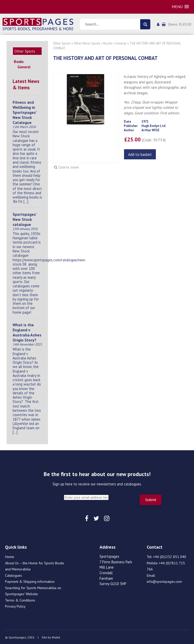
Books (19, 61)
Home (10, 556)
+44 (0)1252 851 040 (170, 556)
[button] (180, 7)
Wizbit (56, 637)
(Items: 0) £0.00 (180, 24)
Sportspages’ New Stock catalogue (25, 219)
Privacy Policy (15, 606)
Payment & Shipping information (30, 581)
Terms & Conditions (20, 599)
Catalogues (14, 575)
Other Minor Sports (87, 43)
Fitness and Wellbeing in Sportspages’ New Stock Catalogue (25, 112)
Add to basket (140, 154)
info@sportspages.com (164, 581)
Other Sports (62, 43)
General (24, 66)
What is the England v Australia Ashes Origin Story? (27, 332)
